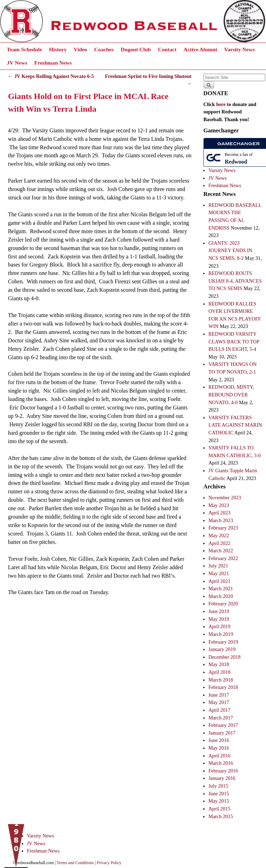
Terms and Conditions (75, 863)
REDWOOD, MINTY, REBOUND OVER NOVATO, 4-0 (231, 394)
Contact (167, 49)
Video (80, 49)
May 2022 (219, 535)
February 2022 (223, 558)
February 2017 (223, 725)
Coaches (104, 49)
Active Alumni (200, 49)
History (58, 49)
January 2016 (222, 778)
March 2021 (221, 588)
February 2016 (223, 771)
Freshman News (53, 63)
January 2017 (222, 733)
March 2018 (221, 680)
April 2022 (220, 543)
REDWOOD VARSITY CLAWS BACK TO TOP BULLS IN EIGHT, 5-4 (234, 341)
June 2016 (219, 740)
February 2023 (223, 528)
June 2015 (219, 794)
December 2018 (225, 657)
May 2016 (219, 748)
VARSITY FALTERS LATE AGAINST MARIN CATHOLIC (235, 425)
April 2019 (220, 626)
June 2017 (219, 695)
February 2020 (223, 604)
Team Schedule (24, 49)
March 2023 (221, 520)
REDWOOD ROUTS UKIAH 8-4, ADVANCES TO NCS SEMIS (235, 281)
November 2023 (225, 498)
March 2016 (221, 763)
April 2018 (220, 672)
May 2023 (219, 505)
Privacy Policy (109, 863)
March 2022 (221, 551)
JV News (17, 63)
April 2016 (220, 756)
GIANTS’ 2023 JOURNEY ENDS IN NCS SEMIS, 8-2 (230, 251)
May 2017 (219, 702)
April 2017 (220, 710)
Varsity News (240, 49)
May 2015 (219, 801)
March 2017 (221, 718)
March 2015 (221, 816)
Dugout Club (136, 49)
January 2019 (222, 649)
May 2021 (219, 573)
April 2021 (220, 581)
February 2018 (223, 687)
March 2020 (221, 596)
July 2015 (218, 786)
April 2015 (220, 809)
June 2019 (219, 611)
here (221, 104)
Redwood (236, 162)
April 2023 (220, 513)
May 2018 (219, 664)
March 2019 (221, 634)
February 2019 (223, 642)
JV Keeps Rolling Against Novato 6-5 (51, 76)
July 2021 (218, 566)
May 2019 (219, 619)
